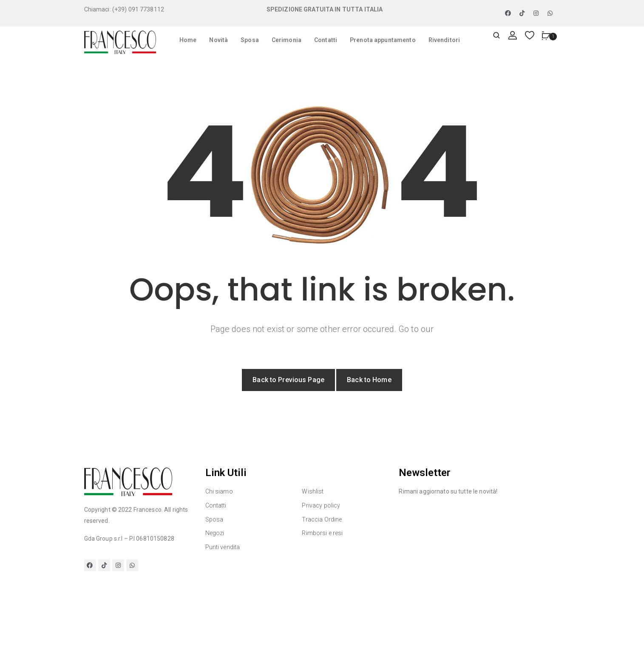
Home (188, 40)
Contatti (326, 40)
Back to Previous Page (288, 380)
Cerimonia (287, 40)
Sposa (250, 40)
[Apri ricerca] (496, 36)
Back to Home (369, 380)
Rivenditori (444, 40)
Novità (218, 40)
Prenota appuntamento (383, 40)
